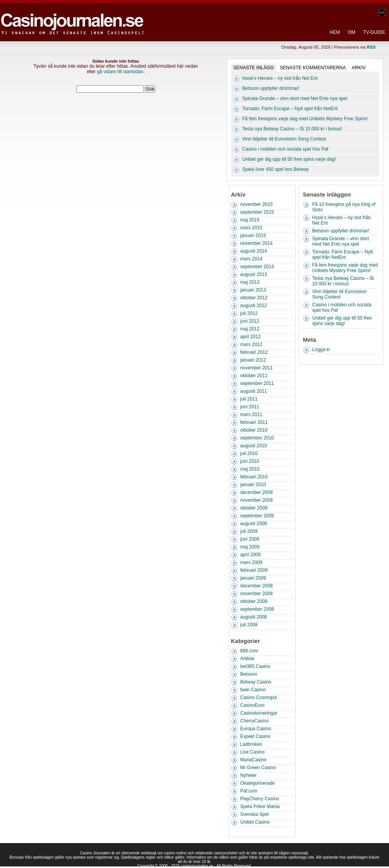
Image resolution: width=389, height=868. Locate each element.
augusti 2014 (254, 251)
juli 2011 (249, 399)
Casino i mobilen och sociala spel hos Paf (285, 149)
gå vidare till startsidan (120, 72)
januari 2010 (253, 485)
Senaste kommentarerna (313, 68)
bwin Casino (253, 690)
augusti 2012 (254, 306)
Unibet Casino (255, 822)
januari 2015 (253, 235)
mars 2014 (251, 259)
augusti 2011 (254, 391)
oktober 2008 (254, 601)
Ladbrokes (251, 744)
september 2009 (257, 516)
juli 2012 (249, 313)
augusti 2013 (254, 274)
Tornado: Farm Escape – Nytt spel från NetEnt (290, 109)
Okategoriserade (258, 783)
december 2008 (257, 586)
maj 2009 (250, 547)
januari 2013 (253, 290)
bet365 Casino (255, 666)
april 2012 (251, 337)
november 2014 (257, 243)
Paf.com (249, 791)
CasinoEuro (253, 705)
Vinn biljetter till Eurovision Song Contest (284, 139)
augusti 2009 (254, 524)
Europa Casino (256, 729)
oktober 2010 (254, 430)
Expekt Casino (255, 736)
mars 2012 (251, 344)
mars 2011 (251, 415)
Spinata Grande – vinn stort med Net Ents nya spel (295, 98)
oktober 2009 (254, 508)
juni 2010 (250, 461)
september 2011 (257, 383)
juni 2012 (250, 321)
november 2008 (257, 594)
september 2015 (257, 212)
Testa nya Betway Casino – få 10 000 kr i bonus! (292, 129)
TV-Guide (374, 32)
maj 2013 (250, 282)
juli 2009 (249, 531)
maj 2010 (250, 469)
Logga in (321, 350)
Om (351, 32)
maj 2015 (250, 220)
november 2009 (257, 500)
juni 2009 (250, 539)
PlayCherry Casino (260, 799)
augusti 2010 (254, 446)
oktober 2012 (254, 298)
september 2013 (257, 267)
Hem (335, 32)
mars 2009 (251, 562)
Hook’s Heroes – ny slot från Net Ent (280, 78)
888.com (249, 651)
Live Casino (253, 752)
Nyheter (249, 775)
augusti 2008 (254, 617)
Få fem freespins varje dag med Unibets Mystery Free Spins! (305, 119)
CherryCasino (255, 721)
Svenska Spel (255, 814)
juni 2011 (250, 407)
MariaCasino (253, 760)
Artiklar (248, 659)
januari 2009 (253, 578)
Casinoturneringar (259, 713)
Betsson (249, 674)
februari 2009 (254, 570)
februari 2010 (254, 477)
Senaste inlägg (254, 68)
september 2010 (257, 438)
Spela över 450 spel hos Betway (276, 169)
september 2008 (257, 609)
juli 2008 (249, 625)
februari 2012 (254, 352)
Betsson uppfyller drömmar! (271, 88)
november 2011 (257, 368)
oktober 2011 (254, 376)
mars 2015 (251, 228)
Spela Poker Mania (260, 807)
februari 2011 (254, 422)
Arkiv (359, 68)
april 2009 (251, 555)
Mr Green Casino (258, 768)
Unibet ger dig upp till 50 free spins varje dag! (289, 159)
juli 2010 (249, 453)
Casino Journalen (74, 17)
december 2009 (257, 492)
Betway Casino (256, 682)
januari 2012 (253, 360)
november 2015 (257, 204)
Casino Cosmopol (259, 698)
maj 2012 (250, 329)
